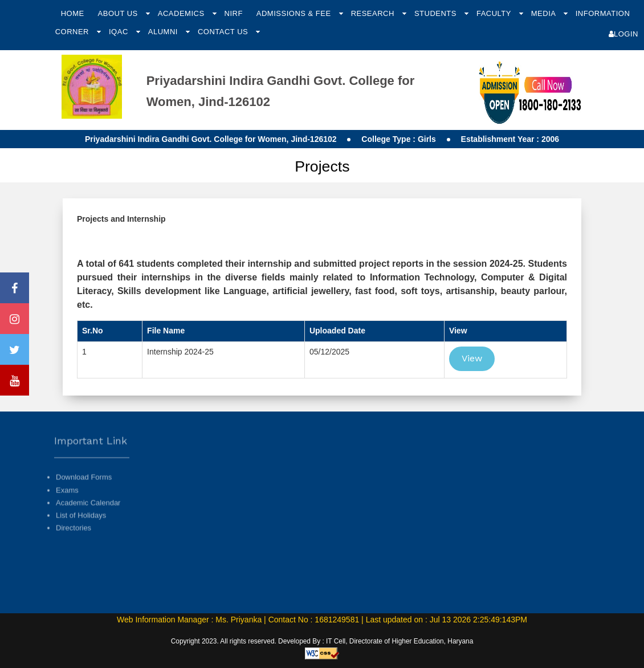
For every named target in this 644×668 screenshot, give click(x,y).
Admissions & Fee (295, 13)
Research (374, 13)
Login (623, 34)
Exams (67, 510)
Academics (182, 13)
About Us (119, 13)
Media (545, 13)
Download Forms (84, 497)
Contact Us (224, 32)
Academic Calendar (88, 522)
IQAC (120, 32)
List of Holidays (81, 535)
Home (73, 13)
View (472, 358)
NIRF (234, 13)
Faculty (495, 13)
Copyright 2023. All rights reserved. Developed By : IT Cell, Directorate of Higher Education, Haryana (322, 641)
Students (437, 13)
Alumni (164, 32)
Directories (74, 547)
